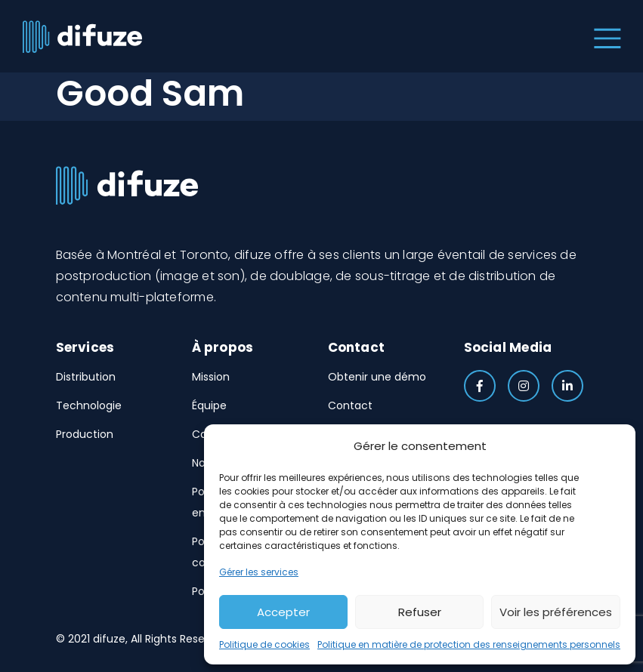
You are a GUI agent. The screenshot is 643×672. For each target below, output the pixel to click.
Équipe (209, 405)
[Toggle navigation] (604, 36)
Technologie (89, 405)
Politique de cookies (264, 644)
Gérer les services (259, 572)
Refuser (420, 612)
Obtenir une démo (377, 377)
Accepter (283, 612)
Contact (350, 405)
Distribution (86, 377)
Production (85, 434)
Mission (211, 377)
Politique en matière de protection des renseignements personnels (469, 644)
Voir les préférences (556, 612)
